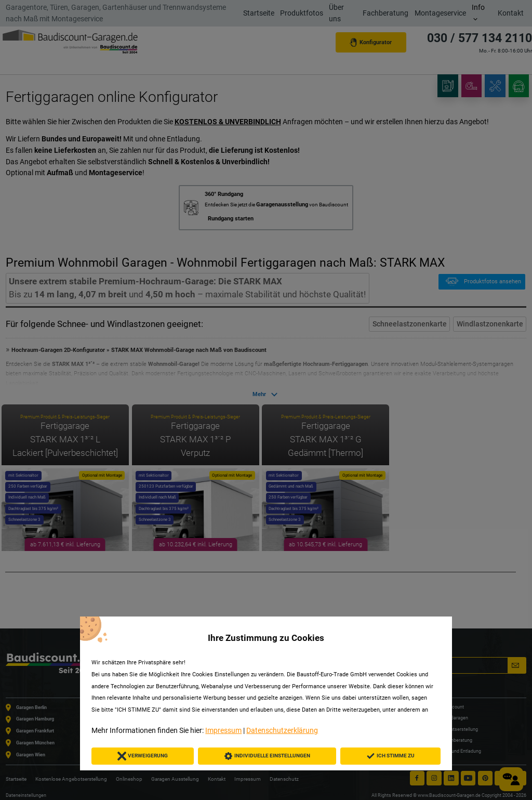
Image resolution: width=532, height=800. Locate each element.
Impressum (223, 730)
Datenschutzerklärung (282, 730)
